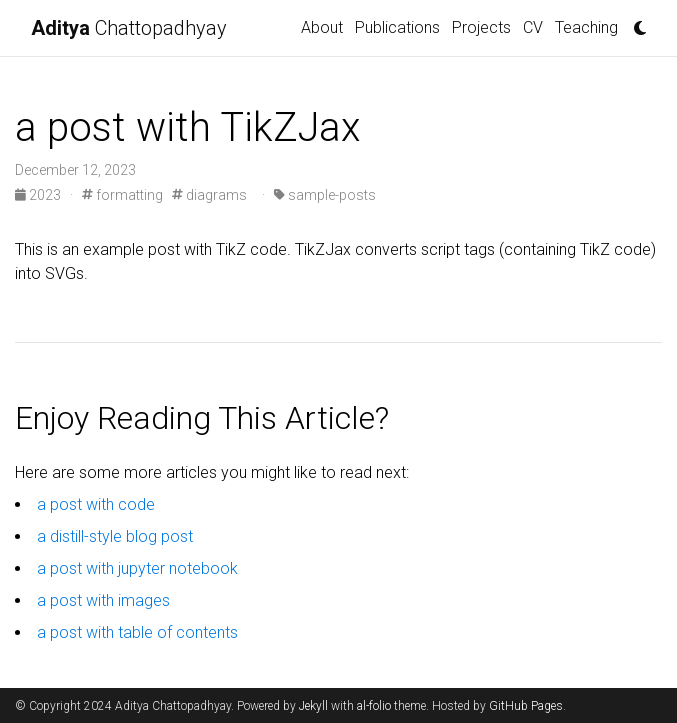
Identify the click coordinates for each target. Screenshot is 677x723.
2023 (39, 195)
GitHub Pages (526, 706)
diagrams (209, 195)
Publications (397, 27)
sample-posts (325, 195)
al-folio (374, 706)
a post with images (103, 600)
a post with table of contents (137, 632)
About (322, 27)
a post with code (96, 504)
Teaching (586, 27)
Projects (481, 27)
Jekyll (313, 706)
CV (533, 27)
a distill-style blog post (115, 536)
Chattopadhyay (129, 28)
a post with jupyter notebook (137, 568)
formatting (122, 195)
